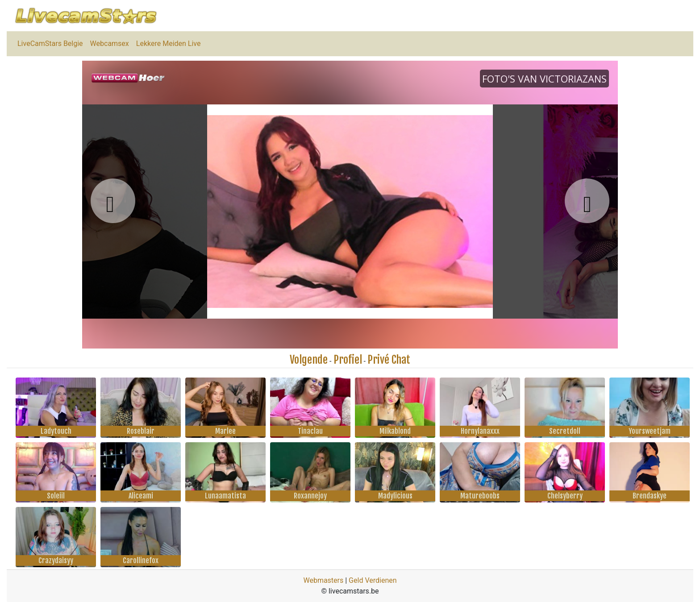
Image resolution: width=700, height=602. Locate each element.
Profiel (348, 360)
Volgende (309, 360)
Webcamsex (110, 44)
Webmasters (323, 580)
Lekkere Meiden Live (169, 44)
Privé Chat (389, 360)
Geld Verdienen (373, 580)
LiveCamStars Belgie (50, 44)
